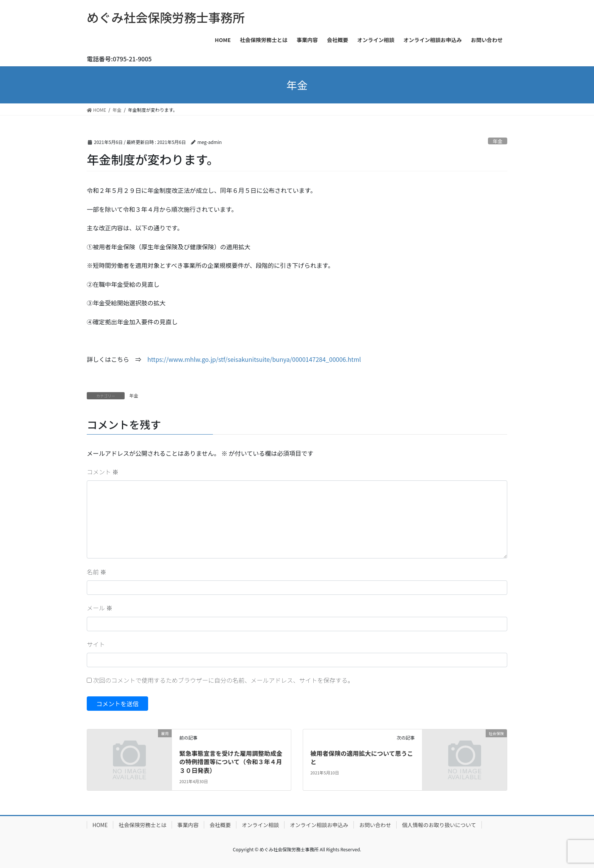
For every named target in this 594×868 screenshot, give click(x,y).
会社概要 (220, 825)
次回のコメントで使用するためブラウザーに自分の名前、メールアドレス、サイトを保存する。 (224, 680)
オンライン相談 (260, 825)
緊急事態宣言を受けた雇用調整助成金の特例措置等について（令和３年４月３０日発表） (231, 762)
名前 (97, 572)
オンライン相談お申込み (319, 825)
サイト (96, 644)
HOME (100, 825)
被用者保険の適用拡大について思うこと (362, 757)
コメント (103, 472)
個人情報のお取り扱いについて (439, 825)
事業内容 (188, 825)
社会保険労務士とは (142, 825)
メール (100, 608)
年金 (498, 141)
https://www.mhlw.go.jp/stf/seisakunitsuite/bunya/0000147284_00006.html (254, 359)
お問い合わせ (375, 825)
